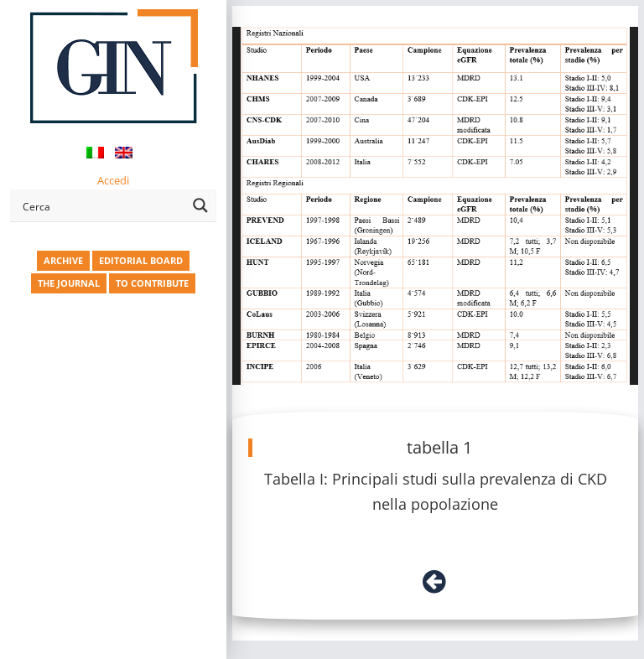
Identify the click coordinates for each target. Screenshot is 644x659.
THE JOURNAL (69, 283)
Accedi (113, 180)
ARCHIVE (63, 260)
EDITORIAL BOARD (141, 260)
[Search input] (102, 205)
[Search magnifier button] (200, 205)
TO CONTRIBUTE (152, 283)
